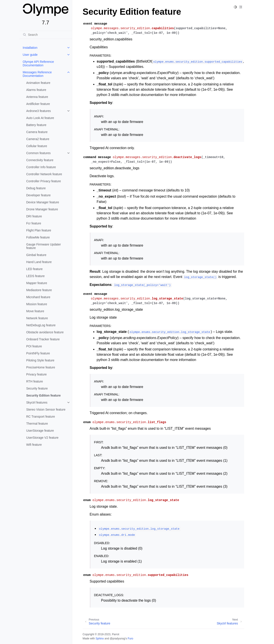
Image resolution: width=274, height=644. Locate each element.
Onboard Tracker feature (43, 339)
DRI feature (34, 216)
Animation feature (38, 83)
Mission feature (37, 304)
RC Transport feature (41, 417)
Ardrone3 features (39, 111)
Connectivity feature (40, 160)
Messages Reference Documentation (37, 74)
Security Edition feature (44, 395)
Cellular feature (37, 146)
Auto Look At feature (40, 118)
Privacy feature (37, 374)
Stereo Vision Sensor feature (46, 409)
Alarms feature (36, 90)
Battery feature (36, 125)
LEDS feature (36, 276)
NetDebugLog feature (41, 325)
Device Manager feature (43, 202)
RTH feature (35, 381)
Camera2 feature (38, 139)
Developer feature (39, 195)
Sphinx (100, 639)
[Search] (46, 35)
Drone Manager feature (42, 209)
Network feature (37, 318)
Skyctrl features (37, 402)
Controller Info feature (41, 167)
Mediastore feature (39, 290)
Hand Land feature (39, 262)
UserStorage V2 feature (42, 438)
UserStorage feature (40, 431)
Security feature (37, 388)
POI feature (34, 346)
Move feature (35, 311)
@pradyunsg (117, 639)
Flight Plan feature (39, 230)
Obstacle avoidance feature (45, 332)
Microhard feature (38, 297)
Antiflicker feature (38, 104)
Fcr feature (34, 223)
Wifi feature (34, 445)
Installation (30, 48)
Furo (130, 639)
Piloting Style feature (40, 360)
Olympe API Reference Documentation (38, 63)
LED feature (35, 269)
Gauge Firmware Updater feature (44, 246)
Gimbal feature (36, 255)
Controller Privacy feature (44, 181)
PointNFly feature (38, 353)
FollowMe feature (38, 237)
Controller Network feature (44, 174)
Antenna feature (37, 97)
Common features (39, 153)
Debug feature (36, 188)
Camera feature (37, 132)
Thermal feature (37, 424)
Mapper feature (37, 283)
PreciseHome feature (41, 367)
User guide (30, 55)
